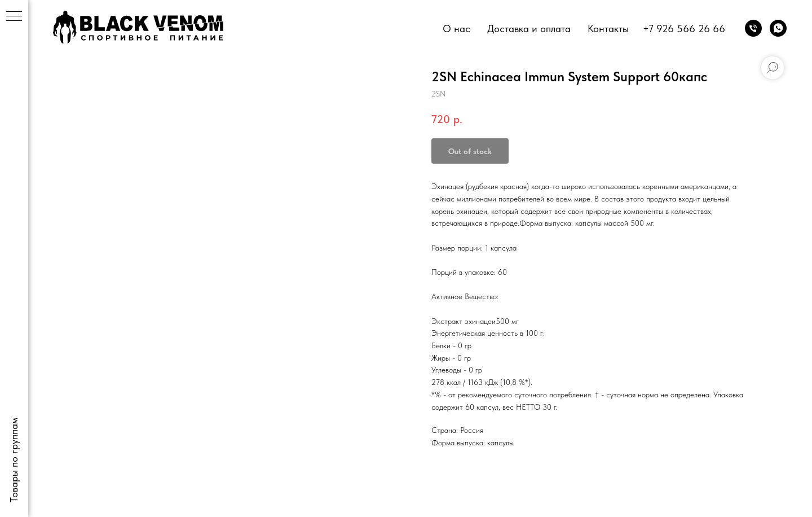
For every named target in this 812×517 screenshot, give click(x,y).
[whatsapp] (778, 28)
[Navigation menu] (14, 17)
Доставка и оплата (529, 29)
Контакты (608, 29)
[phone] (753, 28)
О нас (456, 29)
